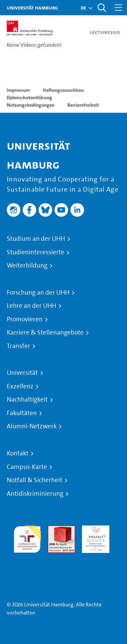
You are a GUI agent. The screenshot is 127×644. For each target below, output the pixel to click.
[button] (83, 8)
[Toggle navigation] (119, 8)
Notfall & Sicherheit (35, 480)
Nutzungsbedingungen (31, 105)
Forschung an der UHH (38, 293)
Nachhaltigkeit (27, 400)
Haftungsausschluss (63, 90)
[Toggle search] (102, 8)
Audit (54, 529)
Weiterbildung (27, 265)
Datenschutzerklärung (29, 98)
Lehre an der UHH (31, 306)
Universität (22, 373)
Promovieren (25, 319)
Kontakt (18, 453)
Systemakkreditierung (27, 557)
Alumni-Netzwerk (32, 426)
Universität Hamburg (32, 8)
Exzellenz (20, 386)
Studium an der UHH (36, 239)
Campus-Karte (27, 467)
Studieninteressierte (36, 252)
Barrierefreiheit (83, 105)
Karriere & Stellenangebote (45, 332)
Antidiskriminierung (35, 494)
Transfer (18, 346)
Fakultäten (22, 413)
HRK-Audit (94, 529)
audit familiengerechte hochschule (27, 538)
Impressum (18, 90)
